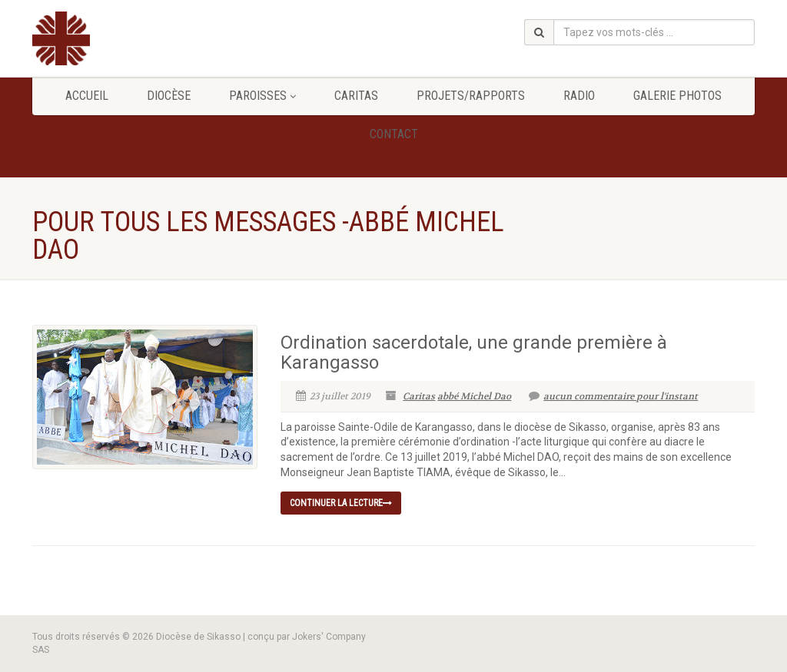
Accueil (87, 96)
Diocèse (169, 96)
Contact (394, 134)
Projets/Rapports (471, 96)
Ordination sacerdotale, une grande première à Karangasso (474, 353)
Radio (579, 96)
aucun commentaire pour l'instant (613, 396)
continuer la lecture (341, 503)
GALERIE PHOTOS (677, 96)
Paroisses (262, 96)
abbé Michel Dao (474, 396)
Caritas (356, 96)
